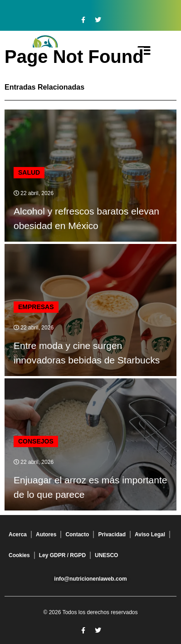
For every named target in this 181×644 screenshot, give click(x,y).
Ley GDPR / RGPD (62, 555)
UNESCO (106, 555)
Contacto (77, 534)
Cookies (19, 555)
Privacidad (112, 534)
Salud (29, 172)
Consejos (36, 441)
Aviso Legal (150, 534)
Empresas (36, 307)
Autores (46, 534)
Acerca (18, 534)
